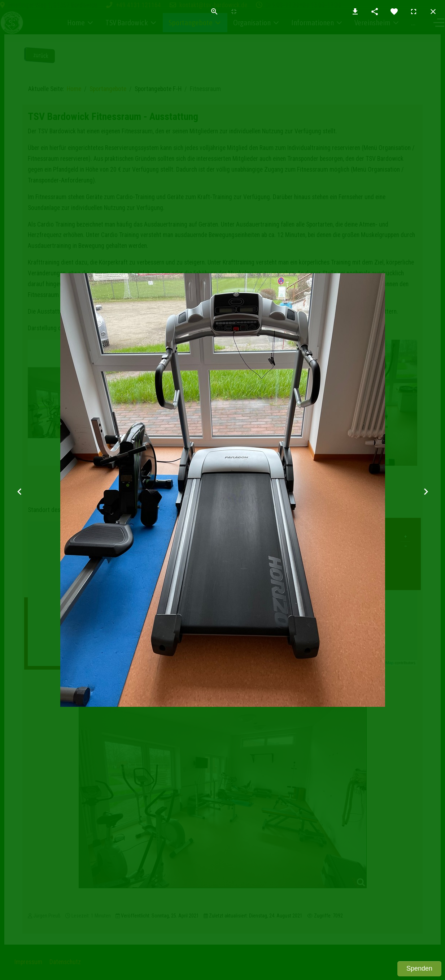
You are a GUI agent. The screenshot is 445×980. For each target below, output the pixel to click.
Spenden (419, 968)
